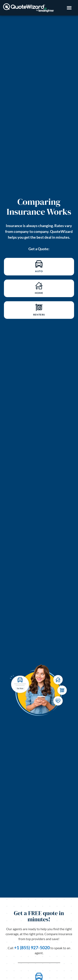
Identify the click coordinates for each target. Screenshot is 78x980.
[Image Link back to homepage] (29, 8)
